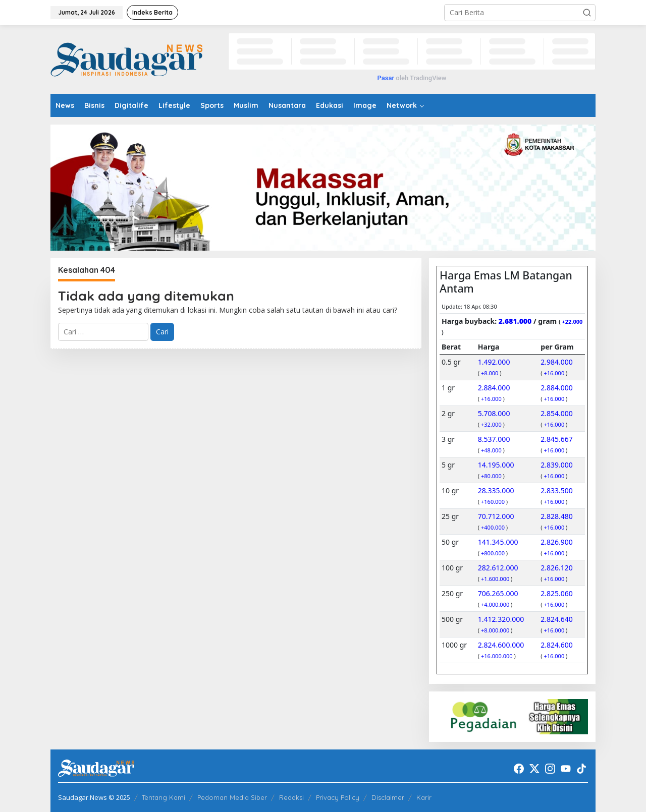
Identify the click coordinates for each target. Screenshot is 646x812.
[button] (587, 13)
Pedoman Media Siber (232, 797)
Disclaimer (388, 797)
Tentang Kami (164, 797)
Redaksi (291, 797)
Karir (424, 797)
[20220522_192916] (512, 716)
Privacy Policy (338, 797)
